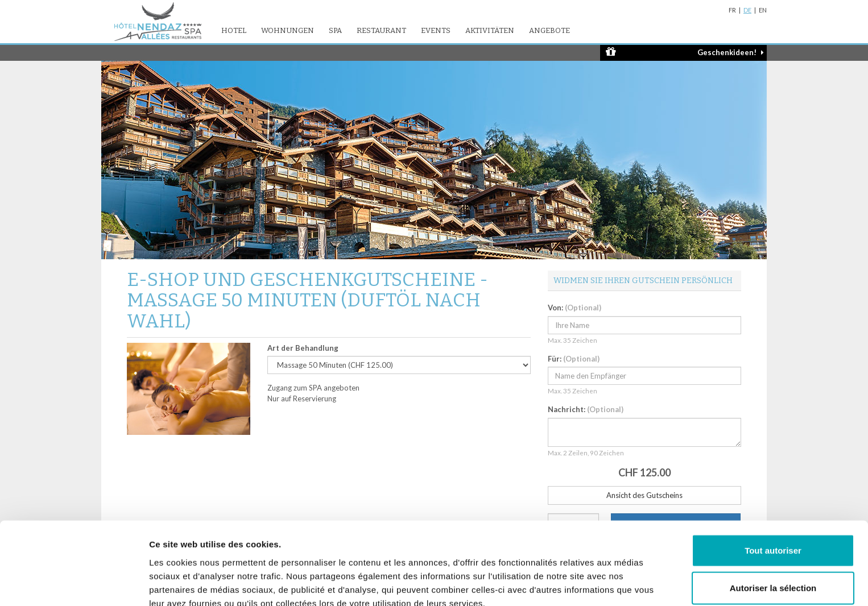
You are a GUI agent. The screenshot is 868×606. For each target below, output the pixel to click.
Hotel (234, 30)
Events (436, 30)
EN (763, 10)
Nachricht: (586, 409)
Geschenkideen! (685, 52)
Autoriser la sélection (773, 532)
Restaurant (381, 30)
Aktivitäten (490, 30)
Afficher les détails (627, 584)
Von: (574, 308)
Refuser (773, 569)
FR (732, 10)
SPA (335, 30)
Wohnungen (288, 30)
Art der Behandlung (303, 348)
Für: (574, 359)
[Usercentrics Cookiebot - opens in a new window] (74, 584)
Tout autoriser (773, 494)
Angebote (549, 30)
